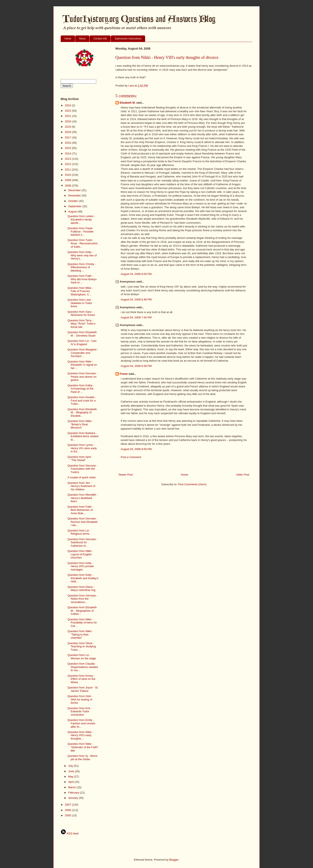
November (75, 195)
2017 (68, 137)
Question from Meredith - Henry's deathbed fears (83, 498)
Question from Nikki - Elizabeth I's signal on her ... (82, 365)
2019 (68, 127)
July (71, 766)
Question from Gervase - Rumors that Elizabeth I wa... (82, 522)
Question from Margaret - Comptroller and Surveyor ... (83, 353)
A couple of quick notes (82, 477)
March (72, 787)
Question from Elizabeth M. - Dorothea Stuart (82, 334)
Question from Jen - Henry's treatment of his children (81, 486)
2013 (68, 159)
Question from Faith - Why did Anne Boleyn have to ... (82, 279)
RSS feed (70, 834)
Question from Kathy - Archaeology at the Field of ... (81, 389)
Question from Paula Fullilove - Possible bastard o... (80, 231)
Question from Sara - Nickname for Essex (81, 313)
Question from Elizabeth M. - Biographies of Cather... (82, 611)
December (75, 190)
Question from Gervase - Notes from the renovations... (82, 599)
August (73, 212)
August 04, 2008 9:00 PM (136, 449)
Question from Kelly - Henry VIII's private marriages (80, 566)
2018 (68, 132)
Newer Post (126, 475)
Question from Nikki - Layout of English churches (80, 554)
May (71, 777)
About (82, 39)
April (71, 782)
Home (68, 39)
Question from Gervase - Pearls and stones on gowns (82, 377)
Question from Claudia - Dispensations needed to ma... (83, 667)
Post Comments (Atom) (192, 484)
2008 (68, 186)
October (74, 201)
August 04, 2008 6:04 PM (136, 274)
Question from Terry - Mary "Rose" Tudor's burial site (81, 324)
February (74, 793)
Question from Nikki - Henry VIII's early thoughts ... (80, 735)
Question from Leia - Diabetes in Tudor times (80, 303)
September (75, 206)
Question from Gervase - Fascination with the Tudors (82, 469)
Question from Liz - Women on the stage (82, 657)
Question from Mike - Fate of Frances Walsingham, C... (80, 291)
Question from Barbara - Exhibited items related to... (83, 436)
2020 (68, 121)
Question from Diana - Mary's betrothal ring (81, 589)
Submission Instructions (128, 39)
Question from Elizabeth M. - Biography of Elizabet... (82, 412)
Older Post (243, 475)
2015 (68, 148)
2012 (68, 164)
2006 (68, 810)
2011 (68, 170)
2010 (68, 175)
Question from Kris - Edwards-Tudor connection (80, 711)
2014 (68, 153)
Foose (124, 374)
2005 (68, 815)
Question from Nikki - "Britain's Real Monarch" (80, 424)
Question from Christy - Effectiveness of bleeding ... (82, 267)
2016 (68, 143)
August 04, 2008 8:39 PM (136, 366)
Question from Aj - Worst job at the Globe (82, 758)
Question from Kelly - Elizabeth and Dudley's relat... (83, 578)
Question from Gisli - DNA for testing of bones (80, 699)
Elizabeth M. (128, 103)
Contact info (100, 39)
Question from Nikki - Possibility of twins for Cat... (82, 623)
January (74, 798)
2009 (68, 180)
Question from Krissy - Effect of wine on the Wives (81, 679)
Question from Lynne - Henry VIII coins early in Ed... (82, 448)
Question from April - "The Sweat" (80, 459)
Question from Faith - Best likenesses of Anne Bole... (80, 510)
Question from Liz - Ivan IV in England (82, 343)
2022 (68, 111)
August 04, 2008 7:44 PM (136, 317)
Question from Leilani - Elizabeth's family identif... (81, 219)
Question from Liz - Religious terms (79, 532)
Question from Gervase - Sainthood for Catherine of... (82, 542)
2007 (68, 805)
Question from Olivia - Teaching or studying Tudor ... (82, 646)
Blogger (174, 860)
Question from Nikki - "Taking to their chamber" (80, 634)
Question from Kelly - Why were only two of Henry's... (82, 255)
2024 (68, 105)
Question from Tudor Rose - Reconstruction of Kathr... (83, 243)
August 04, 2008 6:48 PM (136, 299)
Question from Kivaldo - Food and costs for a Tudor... (82, 400)
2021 (68, 116)
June (72, 771)
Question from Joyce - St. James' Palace (83, 689)
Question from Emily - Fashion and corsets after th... (81, 723)
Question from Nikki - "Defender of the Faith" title (83, 747)
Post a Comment (131, 457)
